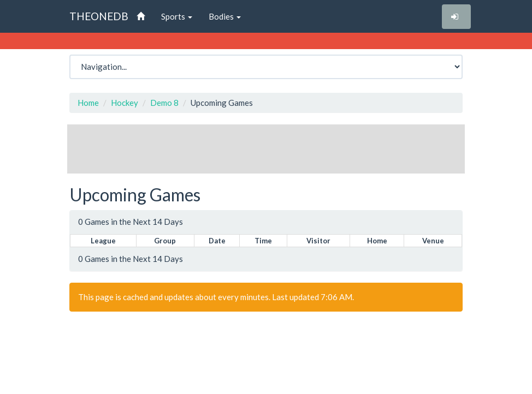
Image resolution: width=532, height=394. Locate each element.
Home (88, 103)
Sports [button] (177, 16)
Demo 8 (164, 103)
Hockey (125, 103)
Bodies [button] (225, 16)
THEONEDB (99, 16)
